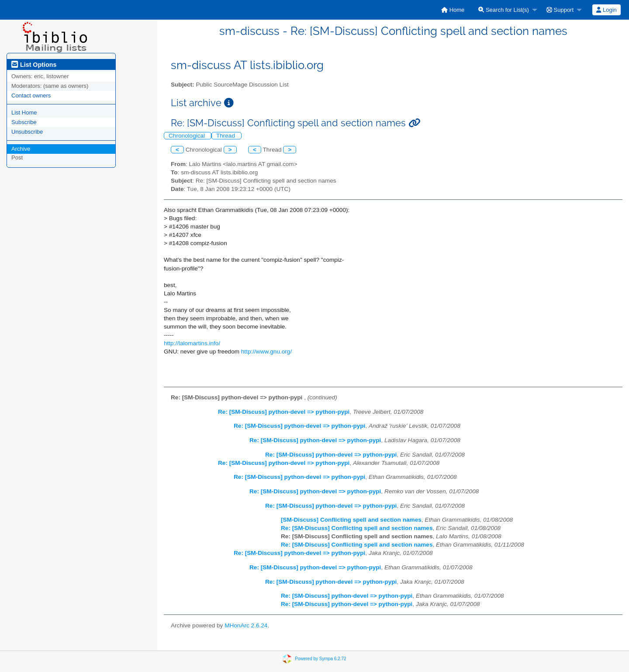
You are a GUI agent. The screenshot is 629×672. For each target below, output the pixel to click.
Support (560, 10)
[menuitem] (453, 10)
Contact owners (31, 95)
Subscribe (24, 122)
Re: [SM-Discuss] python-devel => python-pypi (284, 412)
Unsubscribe (27, 132)
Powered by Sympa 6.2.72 (320, 658)
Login (606, 10)
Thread (226, 136)
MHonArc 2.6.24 (246, 625)
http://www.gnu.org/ (266, 352)
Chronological (188, 136)
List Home (24, 113)
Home (453, 10)
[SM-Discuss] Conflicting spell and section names (351, 520)
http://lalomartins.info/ (192, 343)
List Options (34, 65)
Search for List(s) (504, 10)
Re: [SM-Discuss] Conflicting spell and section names (357, 528)
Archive (21, 149)
